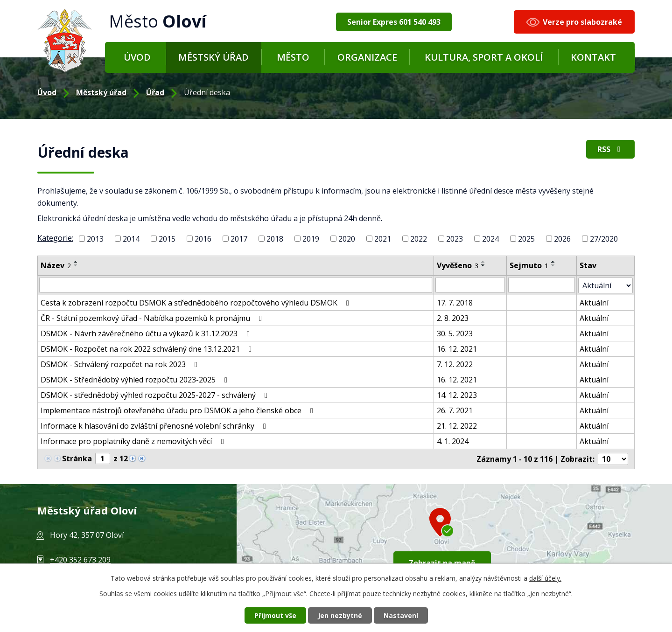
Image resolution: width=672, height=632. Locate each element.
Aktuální (595, 302)
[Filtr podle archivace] (542, 285)
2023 (455, 239)
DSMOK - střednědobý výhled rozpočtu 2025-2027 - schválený (156, 395)
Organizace (367, 57)
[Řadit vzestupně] (76, 262)
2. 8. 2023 (453, 318)
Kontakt (593, 57)
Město (293, 57)
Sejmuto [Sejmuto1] (529, 265)
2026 (562, 239)
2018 (275, 239)
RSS (610, 149)
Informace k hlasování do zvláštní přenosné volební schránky (155, 425)
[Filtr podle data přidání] (470, 285)
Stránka (77, 458)
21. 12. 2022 (457, 425)
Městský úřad (213, 57)
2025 (526, 239)
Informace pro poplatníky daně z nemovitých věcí (134, 441)
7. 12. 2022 (455, 364)
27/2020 (604, 239)
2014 (131, 239)
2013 (95, 239)
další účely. (545, 578)
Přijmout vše (275, 615)
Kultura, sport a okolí (484, 57)
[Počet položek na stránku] (613, 458)
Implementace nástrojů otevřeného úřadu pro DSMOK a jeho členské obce (178, 410)
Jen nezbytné (340, 615)
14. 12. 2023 (457, 395)
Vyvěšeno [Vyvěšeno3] (458, 265)
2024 (490, 239)
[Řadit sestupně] (76, 265)
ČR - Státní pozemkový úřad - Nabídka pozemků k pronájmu (153, 318)
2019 (311, 239)
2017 (239, 239)
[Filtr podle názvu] (236, 285)
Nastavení (401, 615)
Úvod (137, 57)
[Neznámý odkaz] (133, 457)
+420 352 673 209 (80, 559)
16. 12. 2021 (457, 348)
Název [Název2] (56, 265)
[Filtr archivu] (606, 285)
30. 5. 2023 (455, 333)
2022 (419, 239)
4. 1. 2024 (453, 441)
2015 (167, 239)
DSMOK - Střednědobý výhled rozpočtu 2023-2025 (136, 379)
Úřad (155, 92)
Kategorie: (55, 238)
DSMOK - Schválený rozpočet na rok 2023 (121, 364)
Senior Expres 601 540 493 (394, 22)
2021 (383, 239)
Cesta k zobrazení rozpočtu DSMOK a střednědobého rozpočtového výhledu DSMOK (196, 302)
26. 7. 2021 (455, 410)
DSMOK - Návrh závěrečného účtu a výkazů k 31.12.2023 (147, 333)
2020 (347, 239)
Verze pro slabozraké (582, 22)
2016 (203, 239)
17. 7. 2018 (455, 302)
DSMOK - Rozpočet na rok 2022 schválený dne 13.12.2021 (148, 348)
